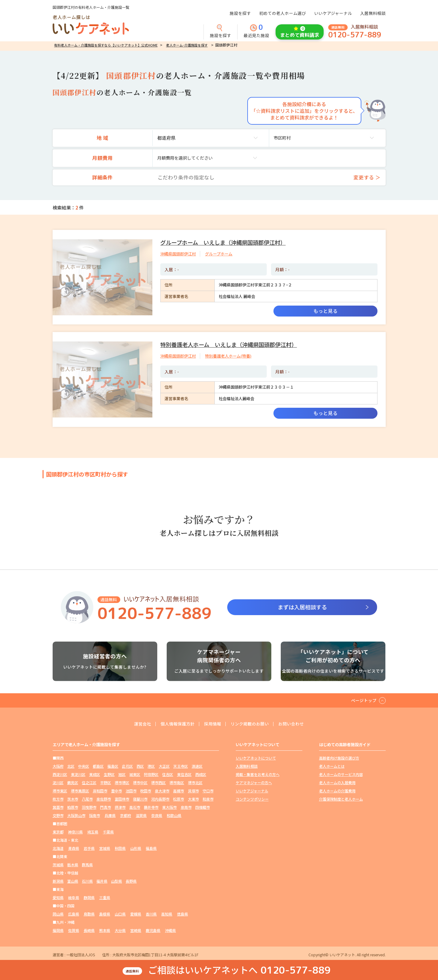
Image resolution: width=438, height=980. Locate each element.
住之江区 (89, 783)
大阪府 (58, 766)
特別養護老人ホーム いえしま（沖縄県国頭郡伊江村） (229, 345)
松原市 (179, 799)
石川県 (87, 881)
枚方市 (58, 799)
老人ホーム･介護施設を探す (187, 45)
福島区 (113, 766)
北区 (71, 766)
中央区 (84, 766)
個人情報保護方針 (178, 724)
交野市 (58, 815)
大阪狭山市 (76, 815)
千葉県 (108, 832)
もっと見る (325, 311)
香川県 (151, 914)
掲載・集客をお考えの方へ (258, 774)
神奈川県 (75, 832)
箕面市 (58, 807)
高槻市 (179, 791)
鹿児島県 (153, 930)
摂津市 (120, 807)
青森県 (74, 848)
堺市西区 (158, 783)
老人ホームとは (332, 766)
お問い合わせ (291, 724)
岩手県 (89, 848)
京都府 (126, 815)
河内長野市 (160, 799)
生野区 (109, 774)
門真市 (106, 807)
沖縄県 (170, 930)
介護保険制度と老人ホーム (341, 799)
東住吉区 (184, 774)
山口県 (120, 914)
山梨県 (116, 881)
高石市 (135, 807)
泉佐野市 (104, 799)
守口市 (208, 791)
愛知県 (58, 897)
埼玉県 (93, 832)
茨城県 (58, 865)
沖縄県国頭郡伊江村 (178, 254)
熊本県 (105, 930)
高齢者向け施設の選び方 (339, 758)
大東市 (193, 799)
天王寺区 (181, 766)
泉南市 (186, 807)
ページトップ (364, 700)
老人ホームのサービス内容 (341, 774)
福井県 (102, 881)
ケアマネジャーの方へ (254, 783)
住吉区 (168, 774)
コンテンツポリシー (252, 799)
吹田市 (146, 791)
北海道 (58, 848)
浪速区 (197, 766)
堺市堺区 (122, 783)
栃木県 (73, 865)
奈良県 (157, 815)
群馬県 (87, 865)
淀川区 (58, 783)
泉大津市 (162, 791)
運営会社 (143, 724)
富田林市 (122, 799)
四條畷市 (203, 807)
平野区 (106, 783)
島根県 (105, 914)
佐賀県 (74, 930)
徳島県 (182, 914)
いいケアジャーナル (333, 13)
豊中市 (116, 791)
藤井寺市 (151, 807)
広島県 (74, 914)
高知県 (167, 914)
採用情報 (213, 724)
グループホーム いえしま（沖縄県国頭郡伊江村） (223, 242)
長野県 (131, 881)
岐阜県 (74, 897)
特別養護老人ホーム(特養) (228, 356)
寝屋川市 (140, 799)
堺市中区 (140, 783)
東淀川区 (78, 774)
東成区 (95, 774)
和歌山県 (174, 815)
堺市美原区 (80, 791)
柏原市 (73, 807)
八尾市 (87, 799)
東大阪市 (169, 807)
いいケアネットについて (256, 758)
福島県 (151, 848)
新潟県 (58, 881)
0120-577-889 (355, 35)
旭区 (122, 774)
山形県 (136, 848)
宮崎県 (136, 930)
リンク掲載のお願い (250, 724)
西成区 (201, 774)
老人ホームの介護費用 (337, 791)
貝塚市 (193, 791)
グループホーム (219, 254)
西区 (140, 766)
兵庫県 (110, 815)
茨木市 (73, 799)
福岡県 (58, 930)
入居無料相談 (373, 13)
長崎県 (89, 930)
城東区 (135, 774)
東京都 (58, 832)
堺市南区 (177, 783)
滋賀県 (141, 815)
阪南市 (95, 815)
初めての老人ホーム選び (283, 13)
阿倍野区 (151, 774)
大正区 (164, 766)
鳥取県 (89, 914)
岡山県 (58, 914)
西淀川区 (60, 774)
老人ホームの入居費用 (337, 783)
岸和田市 (100, 791)
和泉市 (208, 799)
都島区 (98, 766)
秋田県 (120, 848)
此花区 (127, 766)
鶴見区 (73, 783)
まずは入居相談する (302, 607)
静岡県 (89, 897)
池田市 (131, 791)
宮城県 (105, 848)
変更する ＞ (367, 177)
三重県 (105, 897)
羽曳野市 (89, 807)
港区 (151, 766)
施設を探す (240, 13)
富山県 (73, 881)
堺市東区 (60, 791)
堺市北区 (195, 783)
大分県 (120, 930)
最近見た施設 (256, 31)
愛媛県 (136, 914)
